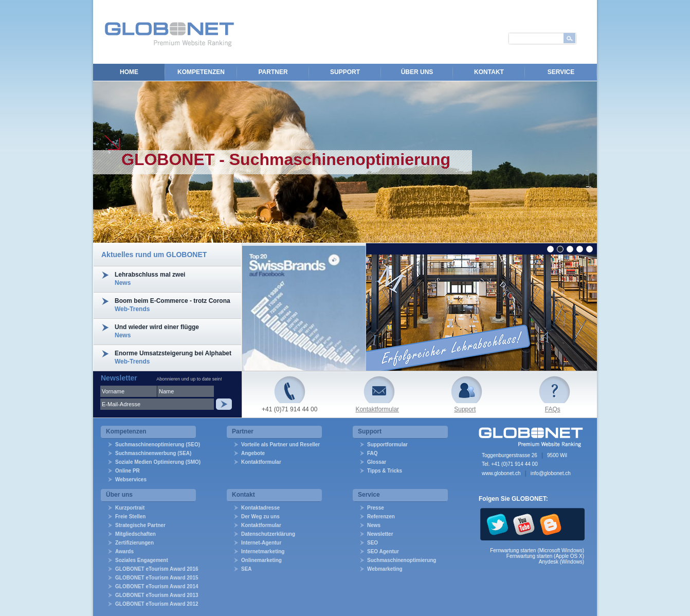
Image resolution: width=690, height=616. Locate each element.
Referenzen (381, 517)
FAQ (373, 453)
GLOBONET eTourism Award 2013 (157, 595)
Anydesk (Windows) (561, 562)
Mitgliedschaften (135, 534)
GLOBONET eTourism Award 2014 (157, 586)
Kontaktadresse (260, 508)
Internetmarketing (263, 551)
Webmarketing (385, 569)
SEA (247, 569)
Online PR (128, 471)
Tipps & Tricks (385, 471)
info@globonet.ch (551, 473)
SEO (373, 543)
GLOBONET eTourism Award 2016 (157, 569)
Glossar (377, 462)
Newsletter (380, 534)
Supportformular (387, 445)
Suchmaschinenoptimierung (402, 560)
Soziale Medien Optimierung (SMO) (158, 462)
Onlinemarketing (261, 560)
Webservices (131, 479)
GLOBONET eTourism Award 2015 (157, 578)
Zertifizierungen (134, 543)
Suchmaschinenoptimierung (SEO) (158, 445)
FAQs (553, 409)
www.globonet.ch (501, 473)
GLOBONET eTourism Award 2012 (157, 604)
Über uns (417, 72)
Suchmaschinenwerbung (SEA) (153, 453)
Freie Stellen (130, 517)
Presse (376, 508)
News (374, 525)
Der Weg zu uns (260, 517)
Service (561, 72)
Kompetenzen (201, 72)
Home (129, 72)
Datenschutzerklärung (268, 534)
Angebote (253, 453)
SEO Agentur (383, 551)
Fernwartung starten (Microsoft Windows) (537, 550)
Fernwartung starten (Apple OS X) (545, 556)
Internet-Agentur (261, 543)
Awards (124, 551)
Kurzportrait (130, 508)
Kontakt (489, 72)
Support (345, 72)
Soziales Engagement (142, 560)
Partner (273, 72)
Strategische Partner (140, 525)
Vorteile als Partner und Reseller (280, 445)
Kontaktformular (377, 409)
